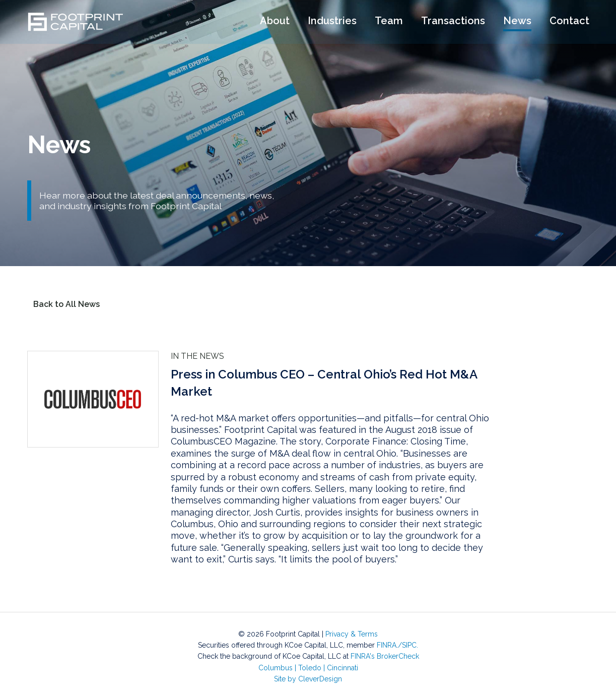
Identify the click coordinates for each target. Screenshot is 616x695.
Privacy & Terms (352, 634)
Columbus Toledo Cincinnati (308, 668)
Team (389, 22)
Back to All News (66, 304)
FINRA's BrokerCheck (385, 656)
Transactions (453, 22)
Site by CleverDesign (308, 679)
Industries (332, 22)
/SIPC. (408, 645)
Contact (569, 22)
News (517, 22)
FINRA (387, 645)
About (275, 22)
